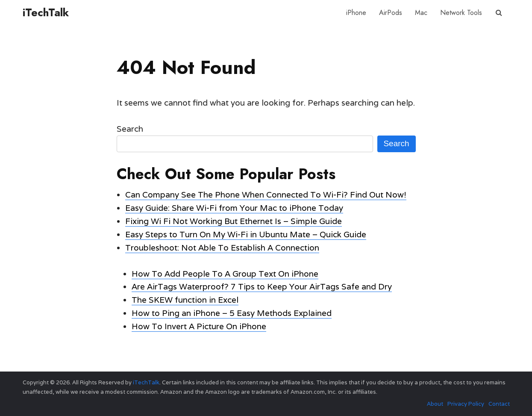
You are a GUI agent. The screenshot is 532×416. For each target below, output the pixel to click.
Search (130, 129)
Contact (499, 404)
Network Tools (461, 13)
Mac (421, 13)
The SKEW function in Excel (185, 300)
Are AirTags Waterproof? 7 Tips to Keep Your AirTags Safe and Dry (262, 286)
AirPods (391, 13)
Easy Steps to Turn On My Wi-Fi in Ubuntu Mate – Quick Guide (246, 234)
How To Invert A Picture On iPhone (199, 326)
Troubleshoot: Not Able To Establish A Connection (222, 248)
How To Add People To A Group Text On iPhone (225, 274)
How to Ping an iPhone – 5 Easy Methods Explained (232, 313)
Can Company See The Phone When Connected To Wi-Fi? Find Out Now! (266, 195)
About (435, 404)
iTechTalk (46, 12)
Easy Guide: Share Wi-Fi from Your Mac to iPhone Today (234, 208)
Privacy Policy (466, 404)
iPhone (356, 13)
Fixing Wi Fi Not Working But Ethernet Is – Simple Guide (234, 221)
